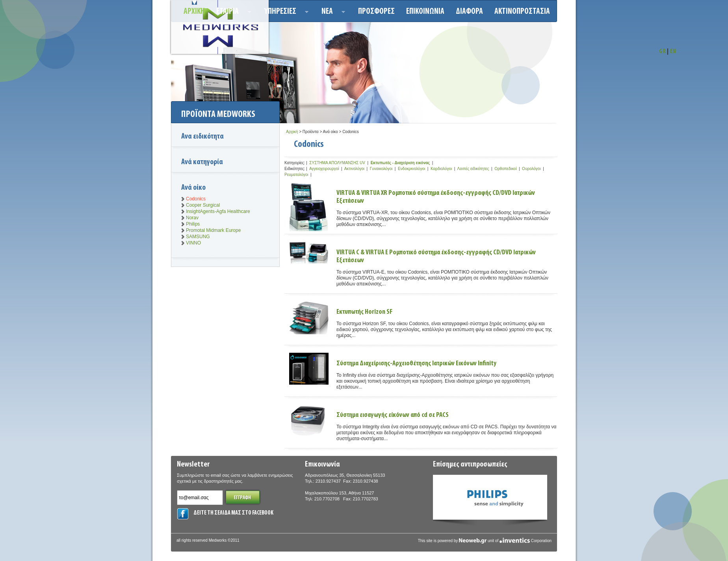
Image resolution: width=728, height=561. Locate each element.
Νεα (331, 13)
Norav (192, 218)
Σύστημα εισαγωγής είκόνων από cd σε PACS (393, 415)
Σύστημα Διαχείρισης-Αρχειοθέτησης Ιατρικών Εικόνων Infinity (416, 364)
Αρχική (292, 132)
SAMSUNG (198, 237)
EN (673, 52)
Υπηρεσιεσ (284, 13)
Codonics (196, 199)
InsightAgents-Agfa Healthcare (218, 211)
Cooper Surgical (203, 205)
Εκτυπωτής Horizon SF (364, 312)
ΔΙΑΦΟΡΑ (469, 12)
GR (662, 52)
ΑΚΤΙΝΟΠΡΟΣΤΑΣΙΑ (522, 12)
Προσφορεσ (376, 12)
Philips (193, 224)
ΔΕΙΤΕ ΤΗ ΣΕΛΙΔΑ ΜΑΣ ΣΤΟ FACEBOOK (233, 513)
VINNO (193, 243)
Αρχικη (194, 12)
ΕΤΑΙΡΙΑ (231, 13)
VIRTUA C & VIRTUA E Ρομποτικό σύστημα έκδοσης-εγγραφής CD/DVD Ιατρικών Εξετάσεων (436, 256)
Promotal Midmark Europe (213, 230)
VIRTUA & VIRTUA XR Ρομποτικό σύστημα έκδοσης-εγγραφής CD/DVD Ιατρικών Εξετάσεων (436, 197)
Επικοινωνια (425, 12)
